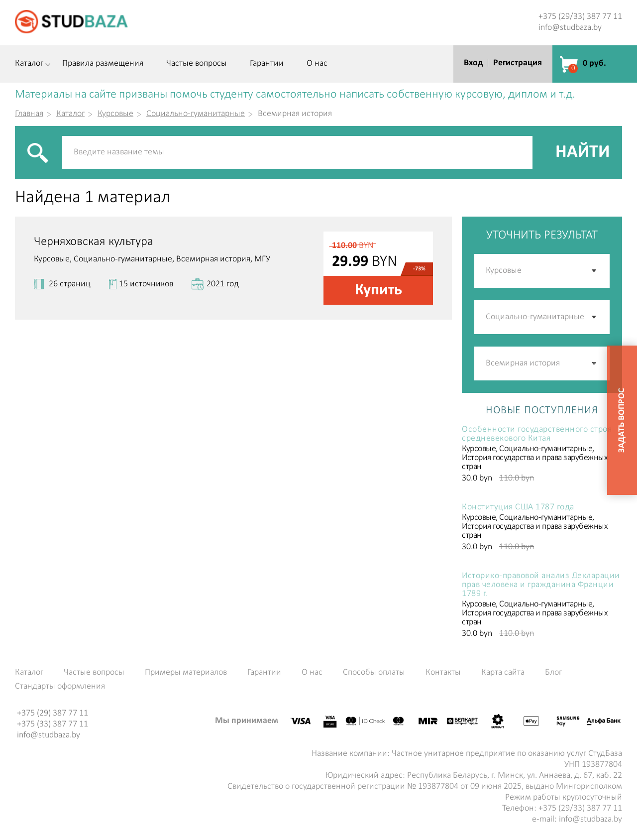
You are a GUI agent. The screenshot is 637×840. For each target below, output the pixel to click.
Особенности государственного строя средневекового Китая (537, 434)
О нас (317, 64)
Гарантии (267, 64)
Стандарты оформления (60, 687)
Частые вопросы (197, 64)
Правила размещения (103, 64)
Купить (378, 290)
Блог (553, 673)
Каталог (29, 64)
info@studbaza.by (570, 28)
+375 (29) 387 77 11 (53, 713)
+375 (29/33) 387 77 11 (580, 17)
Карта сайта (503, 673)
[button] (595, 363)
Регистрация (518, 63)
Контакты (443, 673)
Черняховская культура (94, 242)
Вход (473, 63)
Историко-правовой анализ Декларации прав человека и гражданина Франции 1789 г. (541, 585)
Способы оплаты (374, 673)
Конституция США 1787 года (518, 507)
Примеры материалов (186, 673)
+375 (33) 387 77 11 (53, 724)
